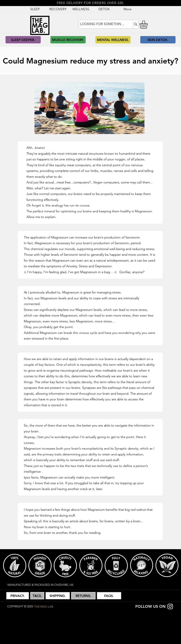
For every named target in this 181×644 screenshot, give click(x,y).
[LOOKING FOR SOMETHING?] (103, 24)
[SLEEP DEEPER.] (23, 40)
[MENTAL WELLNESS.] (113, 40)
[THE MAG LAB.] (44, 607)
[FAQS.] (109, 596)
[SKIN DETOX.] (158, 40)
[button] (148, 24)
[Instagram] (170, 606)
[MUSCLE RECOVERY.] (68, 40)
